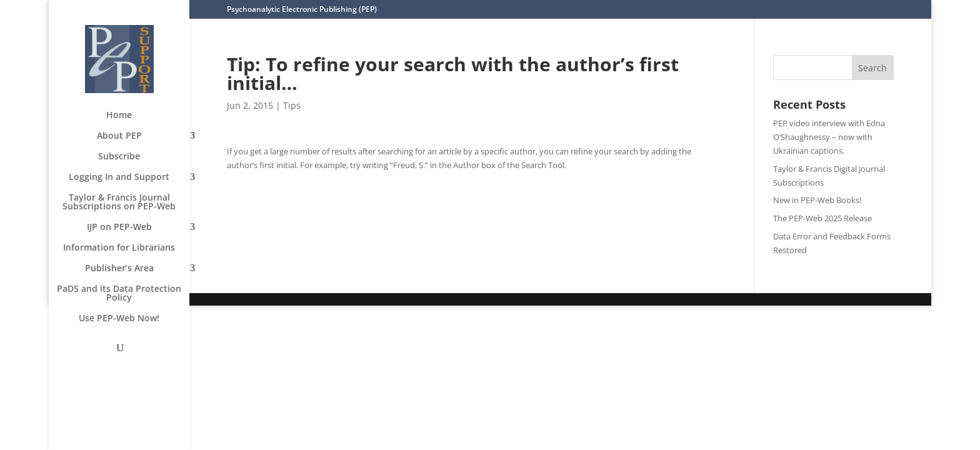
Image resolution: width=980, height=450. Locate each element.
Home (119, 116)
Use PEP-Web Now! (119, 319)
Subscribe (119, 157)
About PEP (119, 136)
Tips (292, 105)
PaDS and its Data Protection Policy (119, 294)
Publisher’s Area (119, 269)
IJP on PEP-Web (119, 227)
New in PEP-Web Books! (817, 200)
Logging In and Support (119, 177)
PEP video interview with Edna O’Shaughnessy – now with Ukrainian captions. (829, 137)
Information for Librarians (119, 248)
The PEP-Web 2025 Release (822, 218)
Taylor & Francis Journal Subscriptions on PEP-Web (119, 202)
